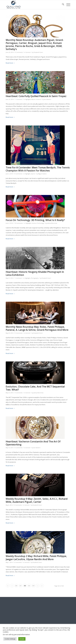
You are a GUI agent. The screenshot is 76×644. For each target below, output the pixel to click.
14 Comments (18, 223)
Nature (33, 99)
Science (39, 99)
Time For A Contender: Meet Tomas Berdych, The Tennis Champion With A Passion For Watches (38, 169)
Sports (33, 174)
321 (21, 586)
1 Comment (19, 99)
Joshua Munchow (52, 223)
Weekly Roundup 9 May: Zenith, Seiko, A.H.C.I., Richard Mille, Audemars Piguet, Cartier (37, 500)
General (28, 52)
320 (16, 586)
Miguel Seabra (42, 174)
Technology (40, 223)
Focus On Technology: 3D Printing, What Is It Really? (35, 220)
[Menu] (67, 5)
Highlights (28, 99)
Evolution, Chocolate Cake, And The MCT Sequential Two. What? (35, 388)
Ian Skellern (48, 99)
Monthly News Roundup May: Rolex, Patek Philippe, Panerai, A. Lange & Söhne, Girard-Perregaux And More (37, 328)
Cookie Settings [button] (10, 639)
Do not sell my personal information (16, 634)
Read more (10, 63)
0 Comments (19, 52)
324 (33, 586)
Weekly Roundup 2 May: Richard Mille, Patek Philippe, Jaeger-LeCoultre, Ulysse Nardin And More (36, 558)
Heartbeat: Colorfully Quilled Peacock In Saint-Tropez (36, 96)
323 (29, 586)
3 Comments (18, 393)
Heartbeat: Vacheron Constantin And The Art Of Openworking (33, 443)
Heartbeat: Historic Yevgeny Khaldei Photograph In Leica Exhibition (35, 273)
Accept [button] (22, 639)
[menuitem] (62, 5)
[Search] (62, 5)
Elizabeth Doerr (38, 52)
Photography (35, 278)
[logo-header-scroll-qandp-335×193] (32, 5)
